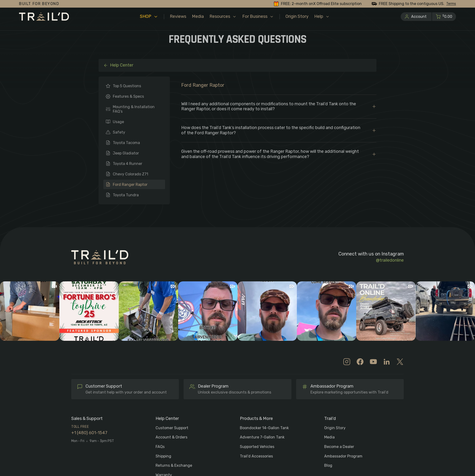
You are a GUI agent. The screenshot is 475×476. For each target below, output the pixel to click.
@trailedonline (390, 260)
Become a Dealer (339, 447)
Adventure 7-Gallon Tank (262, 437)
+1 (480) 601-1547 (89, 433)
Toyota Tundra (126, 195)
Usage (118, 122)
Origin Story (335, 428)
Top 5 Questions (127, 86)
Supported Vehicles (257, 447)
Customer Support (172, 428)
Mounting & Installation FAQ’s (134, 109)
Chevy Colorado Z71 (131, 174)
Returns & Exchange (174, 465)
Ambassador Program (343, 456)
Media (329, 437)
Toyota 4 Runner (128, 164)
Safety (119, 132)
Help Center (118, 65)
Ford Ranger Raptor (130, 185)
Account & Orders (171, 437)
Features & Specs (128, 96)
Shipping (163, 456)
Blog (328, 465)
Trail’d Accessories (256, 456)
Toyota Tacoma (126, 143)
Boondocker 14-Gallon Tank (264, 428)
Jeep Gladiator (126, 153)
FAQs (160, 447)
